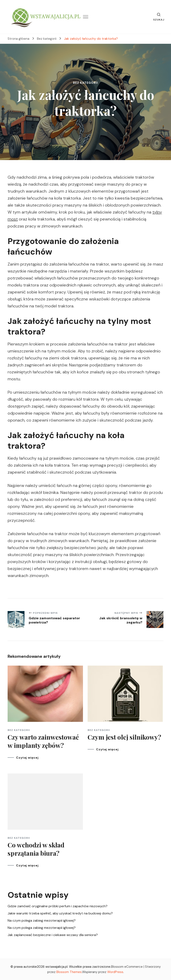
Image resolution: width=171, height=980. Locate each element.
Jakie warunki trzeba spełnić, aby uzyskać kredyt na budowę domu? (60, 913)
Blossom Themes (69, 972)
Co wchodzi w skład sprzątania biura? (36, 849)
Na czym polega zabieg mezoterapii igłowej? (42, 920)
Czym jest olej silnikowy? (124, 737)
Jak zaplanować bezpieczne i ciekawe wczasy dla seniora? (53, 935)
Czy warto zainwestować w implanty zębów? (43, 741)
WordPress (115, 972)
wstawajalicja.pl (56, 967)
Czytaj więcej (27, 758)
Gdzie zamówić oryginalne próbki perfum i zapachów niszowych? (58, 906)
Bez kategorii (85, 83)
